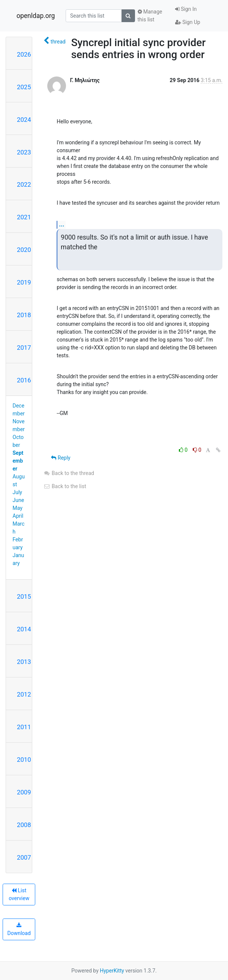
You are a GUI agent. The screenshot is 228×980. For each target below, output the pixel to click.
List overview (19, 894)
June (19, 500)
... (61, 224)
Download (19, 929)
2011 (24, 727)
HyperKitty (112, 971)
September (18, 461)
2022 (24, 184)
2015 (24, 596)
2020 (24, 250)
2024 (24, 120)
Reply (61, 458)
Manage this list (150, 16)
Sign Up (188, 22)
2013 (24, 662)
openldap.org (36, 16)
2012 (24, 694)
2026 (24, 54)
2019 (24, 282)
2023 (24, 152)
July (17, 492)
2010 (24, 760)
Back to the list (65, 486)
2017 (24, 348)
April (18, 516)
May (18, 508)
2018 (24, 315)
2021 (24, 217)
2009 (24, 792)
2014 (24, 629)
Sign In (186, 9)
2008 (24, 825)
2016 (24, 380)
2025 (24, 87)
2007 (24, 857)
